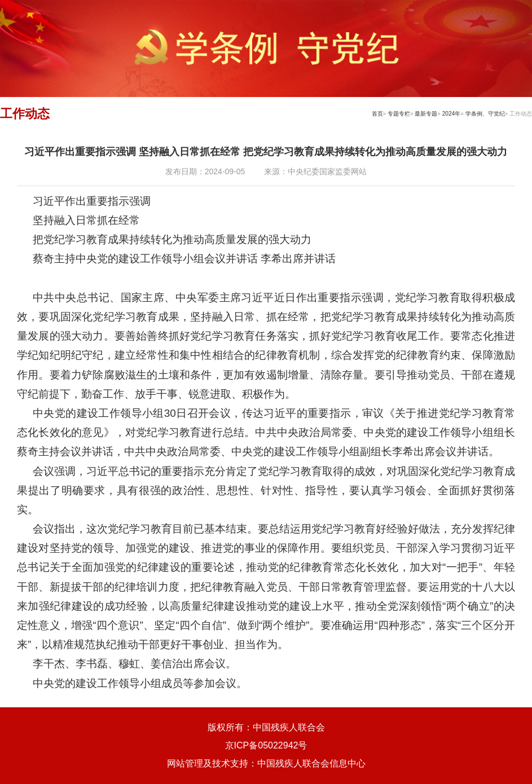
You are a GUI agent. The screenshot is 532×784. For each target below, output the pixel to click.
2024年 (451, 114)
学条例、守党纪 (485, 114)
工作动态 (25, 114)
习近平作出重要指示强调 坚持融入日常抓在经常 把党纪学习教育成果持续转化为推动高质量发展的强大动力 (266, 152)
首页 (377, 114)
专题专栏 (399, 114)
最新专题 (426, 114)
